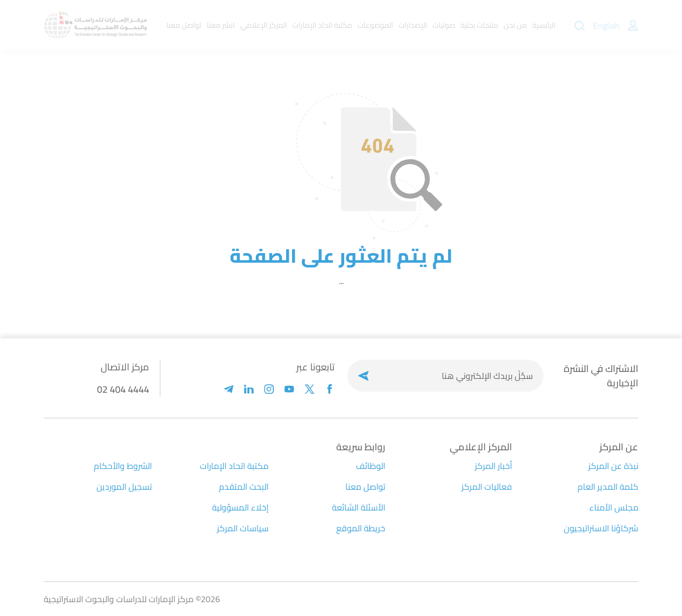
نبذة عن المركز (613, 466)
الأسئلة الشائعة (359, 507)
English (606, 26)
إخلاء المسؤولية (240, 507)
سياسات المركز (243, 528)
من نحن (515, 25)
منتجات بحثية (479, 25)
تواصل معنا (184, 25)
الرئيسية (544, 25)
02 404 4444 (123, 389)
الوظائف (371, 466)
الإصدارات (413, 25)
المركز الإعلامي (264, 25)
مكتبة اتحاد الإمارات (322, 25)
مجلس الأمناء (614, 507)
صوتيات (444, 25)
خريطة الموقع (361, 528)
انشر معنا (221, 25)
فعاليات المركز (487, 487)
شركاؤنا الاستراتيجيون (601, 528)
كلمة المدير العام (608, 487)
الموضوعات (375, 25)
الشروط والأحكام (123, 466)
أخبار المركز (493, 466)
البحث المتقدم (244, 487)
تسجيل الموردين (124, 487)
